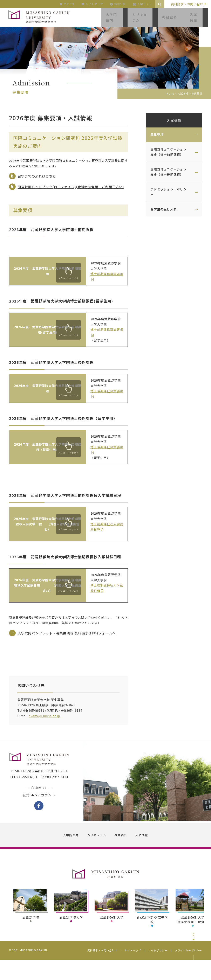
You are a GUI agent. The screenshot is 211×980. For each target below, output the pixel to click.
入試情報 (171, 120)
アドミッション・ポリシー (165, 192)
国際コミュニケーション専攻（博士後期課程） (165, 172)
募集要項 (154, 135)
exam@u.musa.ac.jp (48, 733)
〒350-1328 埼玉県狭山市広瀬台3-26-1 (42, 792)
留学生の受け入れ (160, 209)
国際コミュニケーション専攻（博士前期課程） (165, 152)
